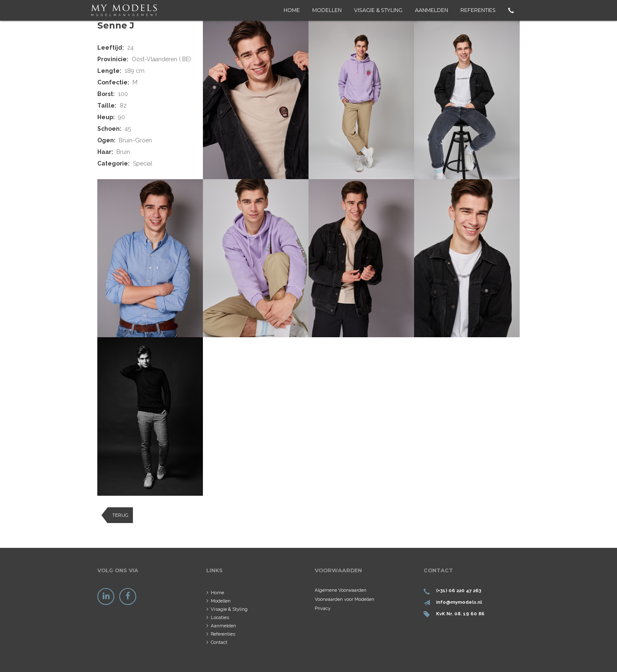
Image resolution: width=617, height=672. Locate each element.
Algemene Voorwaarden (341, 590)
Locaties (220, 617)
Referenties (478, 10)
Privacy (323, 608)
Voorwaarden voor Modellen (345, 599)
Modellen (327, 10)
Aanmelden (431, 10)
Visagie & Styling (378, 10)
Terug (120, 515)
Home (292, 10)
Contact (219, 642)
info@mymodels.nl (459, 602)
